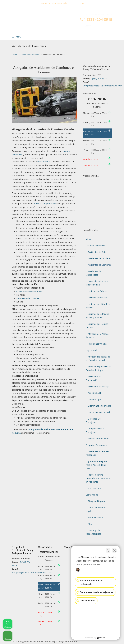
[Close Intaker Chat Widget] (114, 550)
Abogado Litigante (97, 501)
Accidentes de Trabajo (99, 387)
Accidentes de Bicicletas (99, 258)
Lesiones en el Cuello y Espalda (98, 306)
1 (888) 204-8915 (74, 3)
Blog (90, 524)
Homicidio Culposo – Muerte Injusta (97, 283)
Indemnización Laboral (99, 439)
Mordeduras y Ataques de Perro (98, 336)
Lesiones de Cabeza (97, 291)
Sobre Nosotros (96, 518)
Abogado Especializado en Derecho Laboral (98, 358)
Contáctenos (92, 495)
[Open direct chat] (108, 550)
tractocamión (44, 161)
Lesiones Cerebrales (98, 298)
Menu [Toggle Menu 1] (17, 37)
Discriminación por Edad (99, 406)
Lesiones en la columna (28, 298)
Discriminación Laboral (99, 412)
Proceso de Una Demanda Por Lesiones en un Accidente (98, 478)
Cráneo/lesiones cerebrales (29, 291)
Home (15, 55)
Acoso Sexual (94, 393)
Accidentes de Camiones (100, 265)
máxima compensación (45, 204)
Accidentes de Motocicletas (93, 273)
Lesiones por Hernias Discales (97, 326)
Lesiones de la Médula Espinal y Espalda (97, 316)
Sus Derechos (95, 488)
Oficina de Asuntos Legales (96, 509)
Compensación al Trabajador (95, 430)
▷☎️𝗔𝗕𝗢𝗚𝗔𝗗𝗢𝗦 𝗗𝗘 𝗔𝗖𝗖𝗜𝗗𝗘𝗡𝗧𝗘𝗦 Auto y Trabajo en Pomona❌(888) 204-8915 (65, 23)
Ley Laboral (91, 350)
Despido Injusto (95, 399)
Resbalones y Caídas (98, 344)
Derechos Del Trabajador (93, 420)
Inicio (88, 239)
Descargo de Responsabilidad (93, 532)
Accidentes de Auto (97, 252)
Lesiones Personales (30, 55)
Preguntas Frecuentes (96, 445)
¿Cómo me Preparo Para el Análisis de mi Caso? (96, 465)
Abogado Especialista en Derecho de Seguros (98, 368)
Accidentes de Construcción (93, 378)
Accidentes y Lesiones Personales (97, 453)
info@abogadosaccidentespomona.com (62, 8)
